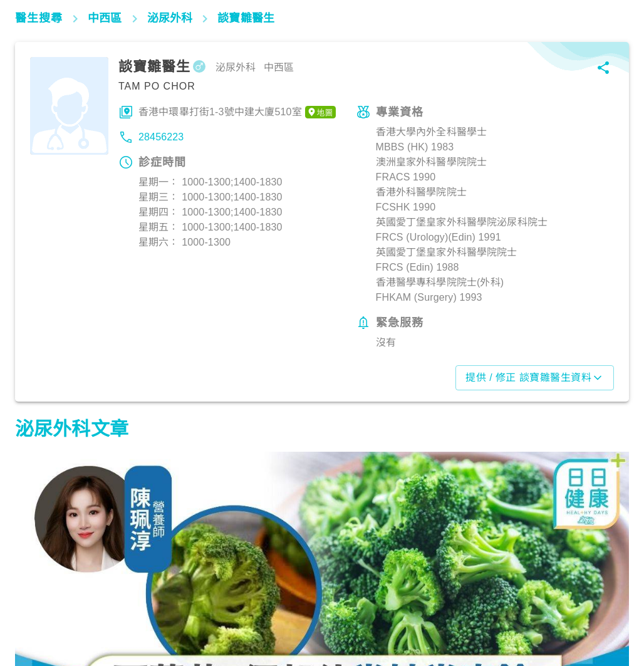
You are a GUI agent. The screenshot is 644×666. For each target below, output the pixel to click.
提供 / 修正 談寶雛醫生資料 (535, 378)
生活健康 (467, 611)
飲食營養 (40, 611)
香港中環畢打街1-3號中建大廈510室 (237, 112)
